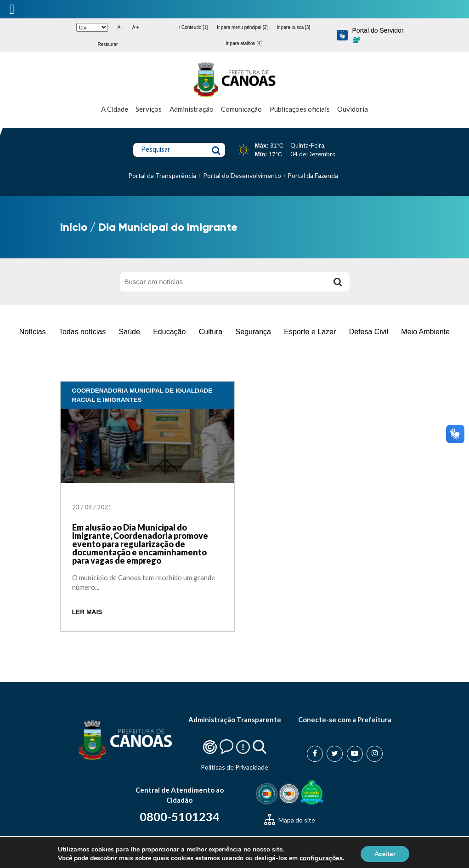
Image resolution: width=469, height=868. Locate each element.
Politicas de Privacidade (234, 767)
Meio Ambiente (425, 332)
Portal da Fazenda (313, 175)
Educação (169, 332)
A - (120, 27)
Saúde (130, 332)
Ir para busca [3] (294, 27)
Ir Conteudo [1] (192, 27)
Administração (192, 109)
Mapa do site (290, 820)
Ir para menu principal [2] (242, 27)
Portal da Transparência (162, 175)
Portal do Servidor (378, 35)
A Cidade (115, 109)
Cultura (211, 332)
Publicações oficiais (300, 109)
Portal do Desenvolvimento (242, 175)
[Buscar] (338, 282)
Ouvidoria (353, 109)
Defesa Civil (369, 332)
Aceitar (385, 854)
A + (136, 27)
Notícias (33, 332)
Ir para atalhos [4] (244, 43)
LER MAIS (87, 612)
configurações (321, 858)
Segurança (253, 332)
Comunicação (241, 109)
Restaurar (107, 44)
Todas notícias (82, 332)
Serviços (149, 109)
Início (74, 227)
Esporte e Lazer (310, 332)
